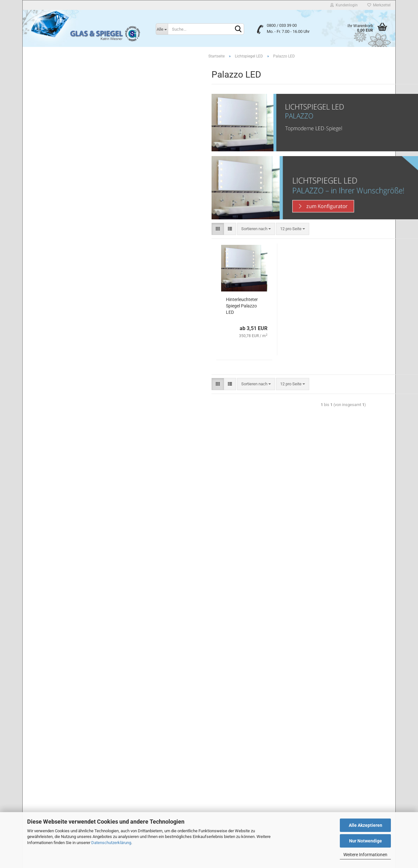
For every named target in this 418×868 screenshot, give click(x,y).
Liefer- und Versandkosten (53, 781)
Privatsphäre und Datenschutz (58, 717)
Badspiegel (43, 93)
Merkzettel (379, 5)
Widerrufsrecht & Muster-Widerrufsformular (70, 768)
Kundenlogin (344, 5)
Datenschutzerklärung (111, 843)
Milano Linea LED (53, 280)
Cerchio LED (48, 189)
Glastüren (41, 455)
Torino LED (47, 390)
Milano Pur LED (51, 289)
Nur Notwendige (366, 841)
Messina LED (49, 262)
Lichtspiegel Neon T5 (52, 138)
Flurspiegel (42, 104)
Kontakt (35, 755)
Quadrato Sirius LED (55, 371)
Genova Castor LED (55, 207)
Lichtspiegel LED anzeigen (61, 171)
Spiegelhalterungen (50, 443)
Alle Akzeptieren (366, 825)
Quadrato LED (50, 344)
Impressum (39, 742)
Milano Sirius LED (53, 299)
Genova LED (48, 226)
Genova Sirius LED (54, 253)
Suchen (71, 530)
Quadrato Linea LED (55, 353)
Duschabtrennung (49, 59)
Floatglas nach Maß (50, 70)
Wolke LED (47, 399)
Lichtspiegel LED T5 (51, 409)
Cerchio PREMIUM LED (58, 198)
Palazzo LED (49, 308)
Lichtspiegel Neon (49, 127)
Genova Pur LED (52, 244)
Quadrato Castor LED (56, 326)
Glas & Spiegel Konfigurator (57, 477)
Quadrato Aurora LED (56, 317)
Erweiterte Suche (71, 544)
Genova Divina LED (54, 216)
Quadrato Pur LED (53, 362)
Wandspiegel (44, 432)
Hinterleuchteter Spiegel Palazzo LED (153, 307)
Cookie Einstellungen (48, 793)
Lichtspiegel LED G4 (51, 421)
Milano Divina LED (54, 271)
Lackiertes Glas (47, 81)
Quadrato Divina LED (56, 335)
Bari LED (45, 180)
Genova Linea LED (54, 235)
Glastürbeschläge (49, 466)
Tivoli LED (46, 381)
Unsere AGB (39, 729)
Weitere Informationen (365, 855)
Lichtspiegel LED (48, 161)
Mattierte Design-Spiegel (55, 115)
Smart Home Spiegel (51, 150)
